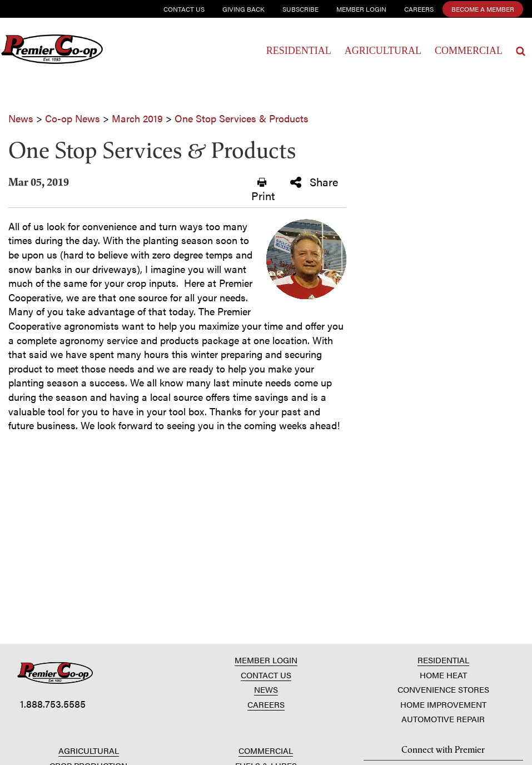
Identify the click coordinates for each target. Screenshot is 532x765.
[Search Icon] (521, 51)
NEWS (266, 689)
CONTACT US (266, 675)
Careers (419, 9)
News (21, 118)
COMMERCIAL (266, 750)
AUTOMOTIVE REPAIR (443, 719)
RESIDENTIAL (443, 660)
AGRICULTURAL (89, 750)
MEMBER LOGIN (266, 660)
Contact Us (184, 9)
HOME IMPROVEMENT (443, 704)
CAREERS (266, 704)
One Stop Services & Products (242, 118)
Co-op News (73, 118)
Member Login (361, 9)
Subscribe (300, 9)
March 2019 (137, 118)
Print (263, 190)
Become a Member (483, 9)
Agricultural (383, 51)
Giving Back (243, 9)
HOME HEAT (443, 675)
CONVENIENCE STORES (443, 689)
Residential (299, 51)
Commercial (469, 51)
